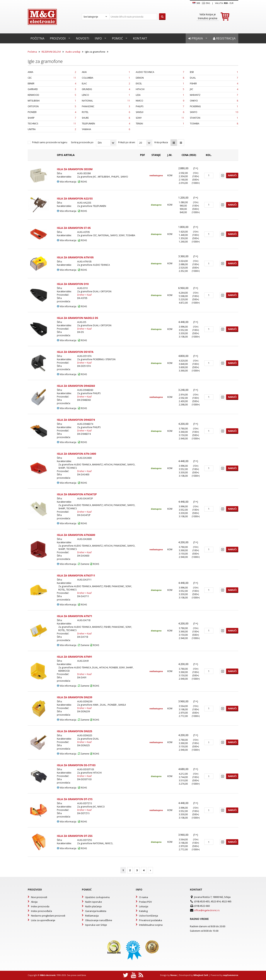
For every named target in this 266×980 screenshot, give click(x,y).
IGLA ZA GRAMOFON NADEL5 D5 (77, 318)
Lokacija (144, 906)
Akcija (34, 902)
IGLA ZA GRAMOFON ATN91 (75, 657)
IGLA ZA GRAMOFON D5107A (75, 352)
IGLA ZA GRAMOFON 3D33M (75, 169)
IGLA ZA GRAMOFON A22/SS (75, 198)
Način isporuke (94, 902)
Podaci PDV (145, 902)
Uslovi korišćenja (149, 916)
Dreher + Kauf (84, 295)
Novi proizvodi (39, 897)
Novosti (83, 38)
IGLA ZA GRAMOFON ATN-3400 (76, 454)
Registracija (224, 38)
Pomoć (117, 38)
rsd (226, 3)
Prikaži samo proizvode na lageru (50, 142)
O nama (144, 897)
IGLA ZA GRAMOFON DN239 (75, 697)
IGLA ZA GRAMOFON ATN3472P (77, 494)
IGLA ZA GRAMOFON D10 (73, 284)
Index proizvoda (40, 906)
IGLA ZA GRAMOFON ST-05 (74, 228)
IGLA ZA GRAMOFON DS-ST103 (76, 765)
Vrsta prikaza (161, 142)
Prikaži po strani (127, 142)
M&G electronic (48, 975)
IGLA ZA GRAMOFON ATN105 (75, 257)
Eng (206, 3)
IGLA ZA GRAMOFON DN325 (75, 731)
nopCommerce (231, 975)
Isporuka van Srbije (96, 925)
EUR (232, 3)
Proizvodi (58, 38)
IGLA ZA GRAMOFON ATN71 (75, 616)
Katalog (143, 911)
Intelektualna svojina (151, 925)
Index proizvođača (41, 911)
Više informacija (67, 182)
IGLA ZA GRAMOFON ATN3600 (76, 535)
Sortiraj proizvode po (82, 142)
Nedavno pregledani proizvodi (48, 916)
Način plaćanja (93, 906)
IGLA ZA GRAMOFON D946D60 (76, 386)
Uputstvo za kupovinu (97, 897)
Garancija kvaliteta (96, 911)
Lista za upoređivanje (43, 920)
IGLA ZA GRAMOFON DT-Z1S (75, 799)
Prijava (196, 38)
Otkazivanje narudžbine (99, 920)
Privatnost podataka (151, 920)
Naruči (232, 175)
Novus (173, 975)
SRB (196, 3)
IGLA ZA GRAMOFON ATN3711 (76, 575)
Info (98, 38)
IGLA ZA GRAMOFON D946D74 (76, 420)
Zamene (83, 564)
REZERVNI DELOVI (51, 52)
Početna (37, 38)
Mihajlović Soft (201, 975)
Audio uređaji (73, 52)
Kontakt (140, 38)
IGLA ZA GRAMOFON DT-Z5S (75, 836)
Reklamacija (92, 916)
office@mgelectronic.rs (207, 910)
